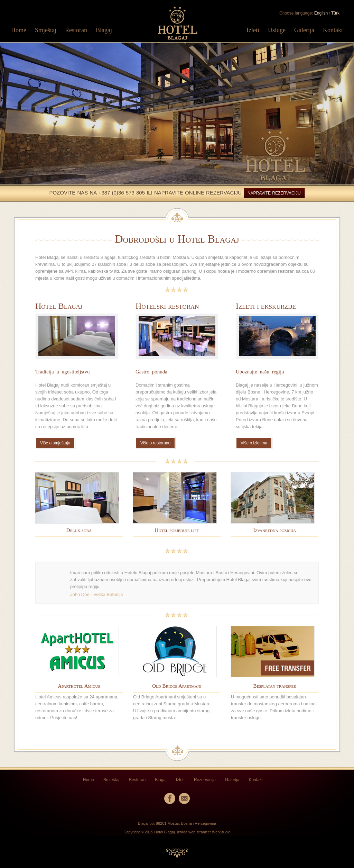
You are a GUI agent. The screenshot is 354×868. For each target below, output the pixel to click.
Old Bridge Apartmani (177, 686)
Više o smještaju (55, 443)
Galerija (304, 30)
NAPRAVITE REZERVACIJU (274, 193)
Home (19, 30)
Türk (335, 13)
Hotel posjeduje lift (177, 530)
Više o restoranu (155, 443)
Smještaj (46, 30)
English (321, 13)
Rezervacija (205, 780)
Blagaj (104, 30)
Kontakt (333, 30)
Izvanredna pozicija (275, 530)
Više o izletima (254, 443)
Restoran (76, 30)
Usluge (277, 30)
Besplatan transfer (274, 686)
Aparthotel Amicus (79, 686)
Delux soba (79, 530)
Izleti (253, 30)
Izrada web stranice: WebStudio (204, 832)
